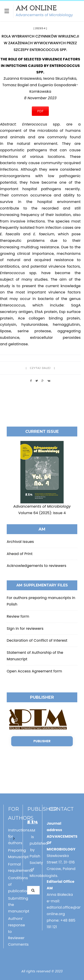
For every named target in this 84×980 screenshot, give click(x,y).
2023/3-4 (40, 28)
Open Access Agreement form (34, 671)
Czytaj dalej (40, 368)
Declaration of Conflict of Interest (37, 640)
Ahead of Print (20, 554)
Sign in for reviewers (25, 629)
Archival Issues (20, 542)
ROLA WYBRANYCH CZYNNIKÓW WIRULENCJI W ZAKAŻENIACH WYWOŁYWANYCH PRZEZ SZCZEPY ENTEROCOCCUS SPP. (40, 43)
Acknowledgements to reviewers (37, 566)
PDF (40, 111)
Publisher (42, 741)
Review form (18, 616)
